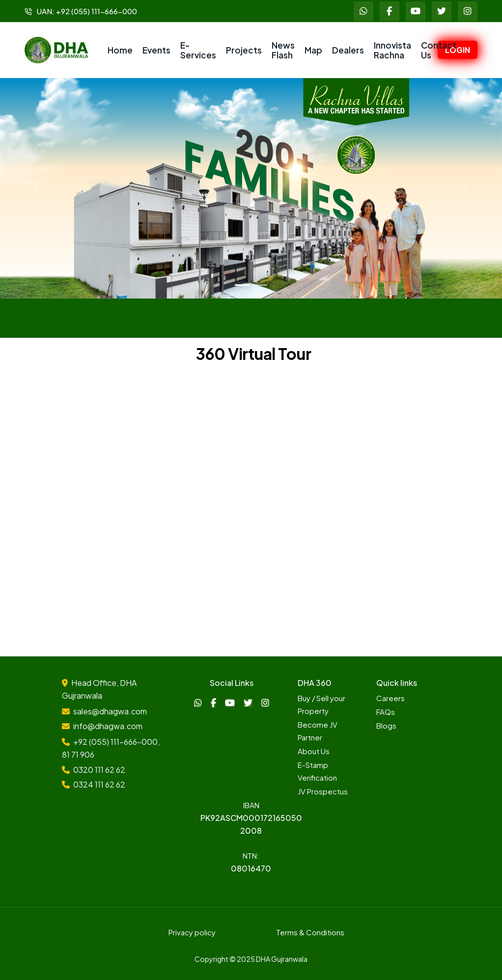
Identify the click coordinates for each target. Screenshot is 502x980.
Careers (390, 698)
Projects (244, 50)
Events (156, 50)
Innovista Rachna (392, 50)
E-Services (198, 50)
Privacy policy (192, 932)
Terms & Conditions (310, 932)
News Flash (283, 50)
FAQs (386, 712)
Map (313, 50)
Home (120, 50)
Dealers (348, 50)
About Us (314, 751)
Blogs (386, 725)
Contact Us (439, 50)
